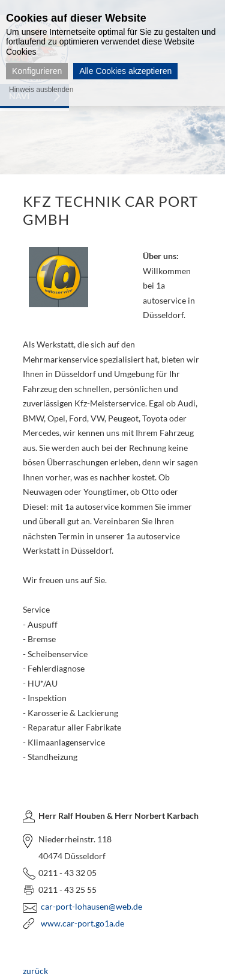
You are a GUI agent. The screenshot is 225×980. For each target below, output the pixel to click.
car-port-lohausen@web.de (91, 906)
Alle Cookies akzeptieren (125, 71)
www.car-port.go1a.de (82, 923)
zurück (35, 971)
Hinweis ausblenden (41, 90)
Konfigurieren (37, 71)
